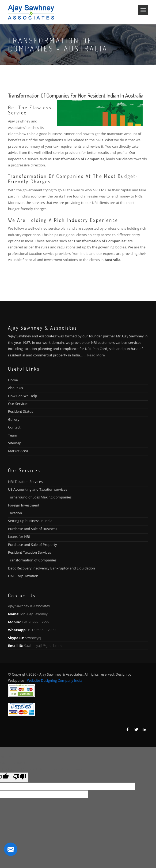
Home (13, 380)
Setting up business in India (30, 521)
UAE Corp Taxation (23, 576)
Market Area (18, 451)
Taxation (15, 513)
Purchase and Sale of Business (33, 529)
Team (13, 435)
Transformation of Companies (32, 560)
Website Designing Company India (55, 680)
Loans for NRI (19, 537)
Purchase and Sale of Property (32, 545)
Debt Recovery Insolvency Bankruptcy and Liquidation (52, 568)
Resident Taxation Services (30, 552)
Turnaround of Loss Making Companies (40, 497)
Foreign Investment (24, 505)
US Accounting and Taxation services (38, 489)
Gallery (14, 419)
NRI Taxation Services (25, 482)
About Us (16, 388)
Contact (14, 427)
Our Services (18, 404)
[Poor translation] (20, 777)
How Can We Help (22, 396)
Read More (96, 355)
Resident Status (21, 411)
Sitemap (15, 443)
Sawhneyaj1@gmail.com (43, 646)
